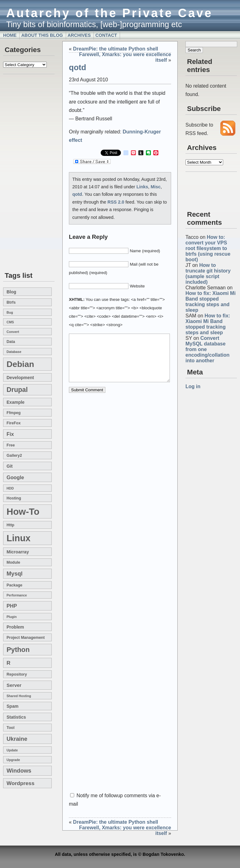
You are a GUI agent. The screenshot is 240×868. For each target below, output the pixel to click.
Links (142, 187)
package (14, 585)
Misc (156, 187)
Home (10, 35)
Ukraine (17, 739)
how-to (23, 511)
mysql (14, 574)
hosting (14, 498)
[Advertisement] (22, 173)
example (16, 402)
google (15, 477)
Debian (20, 364)
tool (10, 728)
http (10, 525)
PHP (12, 606)
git (10, 466)
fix (10, 434)
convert (13, 332)
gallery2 (14, 456)
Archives (79, 35)
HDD (10, 488)
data (11, 342)
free (11, 445)
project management (26, 638)
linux (19, 538)
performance (17, 595)
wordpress (20, 783)
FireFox (14, 423)
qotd (77, 67)
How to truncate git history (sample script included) (208, 274)
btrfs (11, 302)
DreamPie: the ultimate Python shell (115, 49)
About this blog (42, 35)
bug (10, 312)
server (14, 685)
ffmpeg (14, 413)
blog (11, 292)
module (13, 562)
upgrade (13, 760)
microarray (18, 552)
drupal (17, 390)
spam (12, 706)
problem (15, 627)
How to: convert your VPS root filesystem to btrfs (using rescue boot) (208, 248)
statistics (16, 717)
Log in (193, 386)
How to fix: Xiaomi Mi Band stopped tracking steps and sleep (211, 302)
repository (17, 674)
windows (19, 771)
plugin (12, 617)
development (20, 378)
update (12, 750)
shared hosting (19, 696)
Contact (106, 35)
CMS (10, 322)
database (14, 352)
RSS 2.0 (116, 202)
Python (18, 650)
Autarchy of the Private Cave (110, 13)
